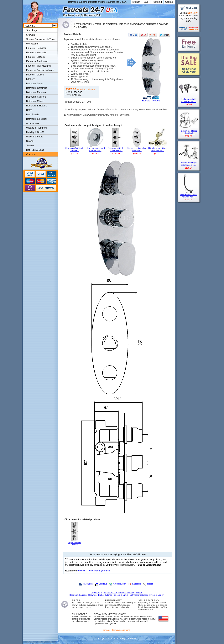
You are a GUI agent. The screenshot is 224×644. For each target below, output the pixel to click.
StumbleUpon (120, 584)
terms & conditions (121, 630)
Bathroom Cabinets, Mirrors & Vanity (147, 595)
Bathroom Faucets (78, 595)
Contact (169, 2)
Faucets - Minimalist (37, 53)
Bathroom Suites (35, 84)
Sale (146, 2)
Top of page (97, 593)
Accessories (33, 123)
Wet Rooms (32, 44)
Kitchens (31, 79)
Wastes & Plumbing (36, 128)
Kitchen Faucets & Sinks (117, 595)
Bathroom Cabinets (36, 97)
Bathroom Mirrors (35, 101)
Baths (29, 110)
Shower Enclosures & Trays (41, 39)
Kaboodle (137, 584)
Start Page (32, 30)
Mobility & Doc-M (35, 132)
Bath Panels (33, 115)
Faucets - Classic (35, 75)
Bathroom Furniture (36, 92)
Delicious (103, 584)
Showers (31, 35)
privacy (107, 630)
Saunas (30, 146)
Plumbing (157, 2)
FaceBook (88, 584)
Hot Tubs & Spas (35, 150)
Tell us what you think (99, 571)
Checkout (31, 154)
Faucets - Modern (35, 57)
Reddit (150, 584)
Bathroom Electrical (36, 119)
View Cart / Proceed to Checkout (119, 593)
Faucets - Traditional (37, 61)
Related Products (151, 101)
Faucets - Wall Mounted (39, 66)
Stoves (30, 141)
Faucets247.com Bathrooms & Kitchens (60, 10)
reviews (81, 571)
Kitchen (136, 2)
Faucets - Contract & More (40, 70)
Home (139, 593)
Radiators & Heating (37, 106)
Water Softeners (35, 137)
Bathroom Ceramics (37, 88)
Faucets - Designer (36, 48)
